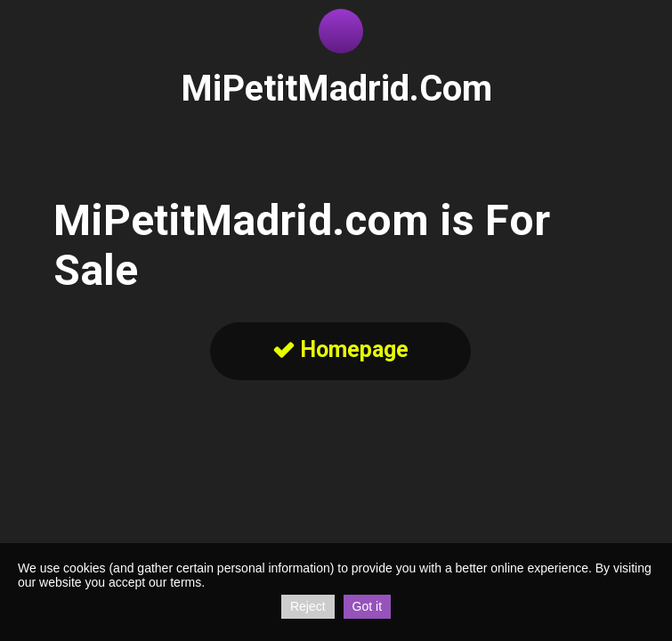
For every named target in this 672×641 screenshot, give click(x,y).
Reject (308, 606)
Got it (367, 606)
